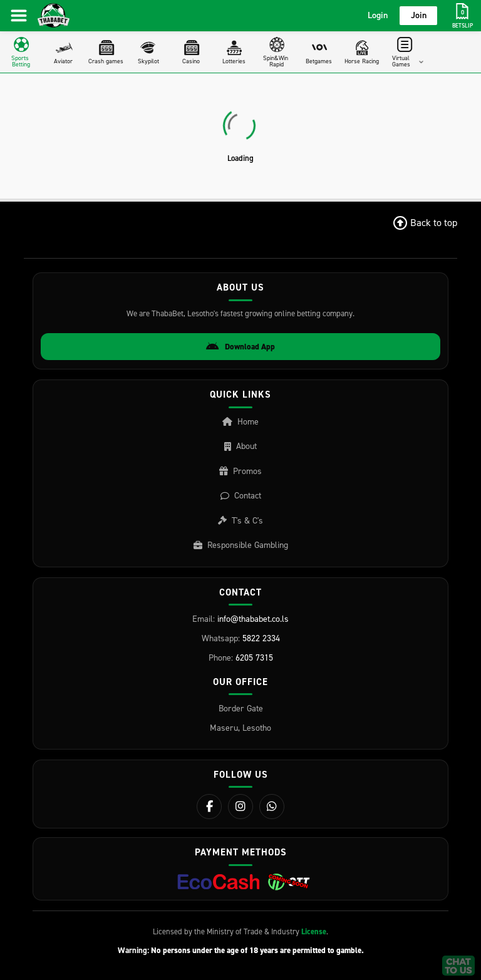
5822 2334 (261, 638)
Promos (240, 471)
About (240, 446)
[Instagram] (240, 807)
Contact (241, 496)
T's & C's (240, 521)
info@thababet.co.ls (253, 619)
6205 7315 (254, 658)
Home (240, 422)
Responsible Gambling (241, 545)
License (314, 931)
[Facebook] (209, 807)
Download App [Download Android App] (240, 347)
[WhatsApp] (272, 807)
